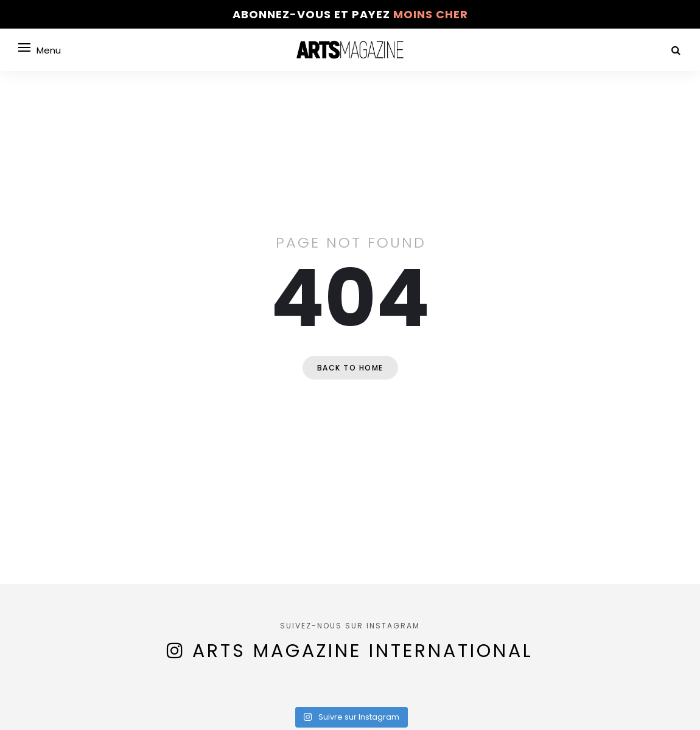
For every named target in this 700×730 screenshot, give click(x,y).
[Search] (676, 50)
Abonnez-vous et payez (350, 14)
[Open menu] (24, 47)
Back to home (350, 368)
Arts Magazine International (363, 651)
